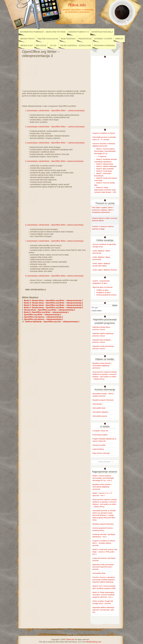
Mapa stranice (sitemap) (101, 453)
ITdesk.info (77, 5)
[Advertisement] (54, 73)
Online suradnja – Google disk (76, 46)
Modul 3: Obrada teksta (105, 164)
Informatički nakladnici (100, 412)
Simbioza (119, 39)
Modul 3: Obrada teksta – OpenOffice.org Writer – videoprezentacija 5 (53, 305)
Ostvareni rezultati (99, 445)
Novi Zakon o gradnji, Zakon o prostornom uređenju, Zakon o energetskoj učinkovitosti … (103, 210)
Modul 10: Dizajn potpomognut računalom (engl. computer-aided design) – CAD (105, 190)
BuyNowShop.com (94, 642)
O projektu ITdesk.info (100, 431)
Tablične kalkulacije (48, 39)
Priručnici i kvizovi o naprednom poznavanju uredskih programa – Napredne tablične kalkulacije (104, 580)
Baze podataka (68, 39)
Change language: (104, 462)
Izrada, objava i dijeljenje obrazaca (105, 270)
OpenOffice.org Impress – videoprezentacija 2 (43, 319)
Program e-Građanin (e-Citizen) (104, 133)
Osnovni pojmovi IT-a (79, 32)
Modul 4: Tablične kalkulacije (106, 166)
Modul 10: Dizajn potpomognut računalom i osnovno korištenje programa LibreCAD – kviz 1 (104, 595)
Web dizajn (41, 46)
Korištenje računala (102, 32)
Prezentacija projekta (100, 435)
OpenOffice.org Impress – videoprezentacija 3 (43, 317)
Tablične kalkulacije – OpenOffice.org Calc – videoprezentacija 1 (52, 322)
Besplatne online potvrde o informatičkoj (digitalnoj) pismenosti (102, 366)
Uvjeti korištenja (98, 449)
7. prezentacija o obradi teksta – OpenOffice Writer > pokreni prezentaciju (54, 241)
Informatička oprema (100, 416)
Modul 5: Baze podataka (105, 169)
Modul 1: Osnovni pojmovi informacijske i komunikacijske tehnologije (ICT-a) (105, 151)
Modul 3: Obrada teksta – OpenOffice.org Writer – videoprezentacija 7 (53, 300)
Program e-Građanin (104, 46)
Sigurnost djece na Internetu (103, 287)
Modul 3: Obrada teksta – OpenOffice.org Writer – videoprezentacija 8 (53, 308)
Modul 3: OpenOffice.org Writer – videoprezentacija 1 (46, 312)
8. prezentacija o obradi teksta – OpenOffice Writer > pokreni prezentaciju (54, 276)
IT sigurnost (102, 156)
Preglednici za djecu (104, 293)
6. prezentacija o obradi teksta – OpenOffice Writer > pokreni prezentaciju (54, 225)
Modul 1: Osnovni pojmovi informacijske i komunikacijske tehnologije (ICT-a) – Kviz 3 (103, 478)
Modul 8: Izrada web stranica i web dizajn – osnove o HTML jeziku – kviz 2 (105, 552)
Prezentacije (85, 39)
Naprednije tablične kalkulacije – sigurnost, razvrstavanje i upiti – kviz (104, 610)
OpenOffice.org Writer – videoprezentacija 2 (42, 315)
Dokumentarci (97, 404)
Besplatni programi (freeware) (103, 400)
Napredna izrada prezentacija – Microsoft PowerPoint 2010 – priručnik (104, 567)
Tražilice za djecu (103, 290)
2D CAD (53, 46)
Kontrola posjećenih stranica (106, 295)
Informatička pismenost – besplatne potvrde (43, 32)
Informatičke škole (99, 408)
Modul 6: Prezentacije (104, 171)
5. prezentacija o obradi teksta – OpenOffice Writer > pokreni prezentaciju (54, 161)
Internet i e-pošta (103, 39)
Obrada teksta (27, 39)
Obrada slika (26, 46)
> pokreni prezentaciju (55, 111)
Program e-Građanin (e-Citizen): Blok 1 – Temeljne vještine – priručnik (104, 543)
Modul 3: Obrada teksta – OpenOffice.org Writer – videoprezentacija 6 (53, 303)
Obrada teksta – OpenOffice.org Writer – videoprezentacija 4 (49, 310)
